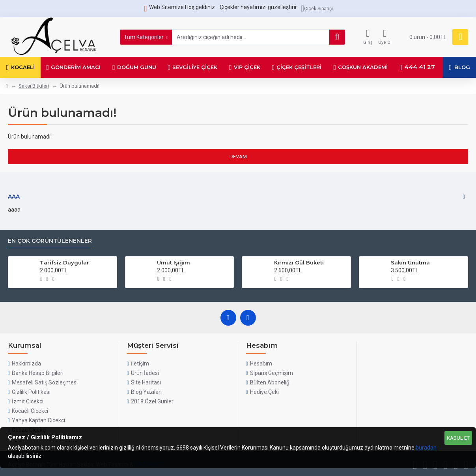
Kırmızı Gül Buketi (299, 262)
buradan (426, 448)
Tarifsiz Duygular (64, 262)
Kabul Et (458, 438)
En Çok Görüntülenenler (50, 241)
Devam (238, 156)
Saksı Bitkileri (34, 86)
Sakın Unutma (410, 262)
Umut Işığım (174, 262)
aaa (14, 197)
